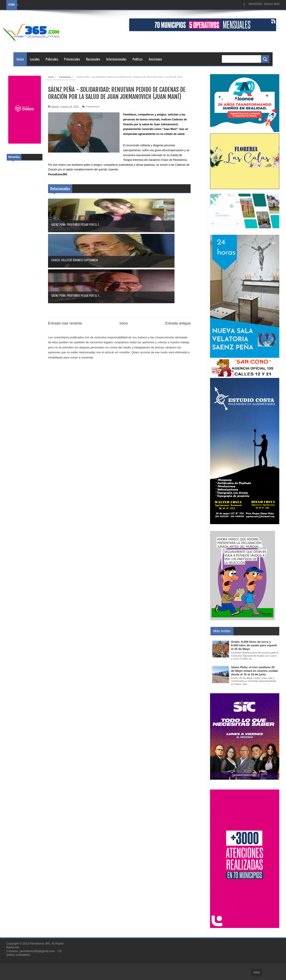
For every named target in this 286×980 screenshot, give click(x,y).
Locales (35, 59)
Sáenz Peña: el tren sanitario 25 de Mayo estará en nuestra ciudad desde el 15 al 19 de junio (254, 671)
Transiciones (93, 107)
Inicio (20, 59)
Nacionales (93, 59)
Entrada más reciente (65, 252)
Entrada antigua (178, 252)
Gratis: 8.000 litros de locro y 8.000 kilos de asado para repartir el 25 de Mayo (254, 645)
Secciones (155, 59)
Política (138, 59)
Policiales (52, 59)
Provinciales (72, 59)
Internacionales (116, 59)
